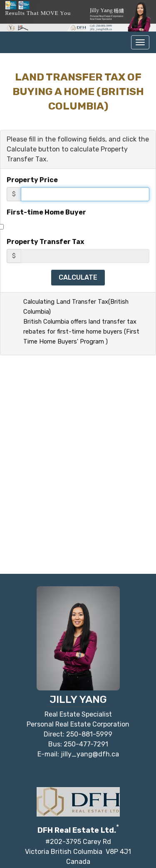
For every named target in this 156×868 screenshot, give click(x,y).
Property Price (32, 180)
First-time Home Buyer (46, 212)
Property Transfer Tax (45, 242)
